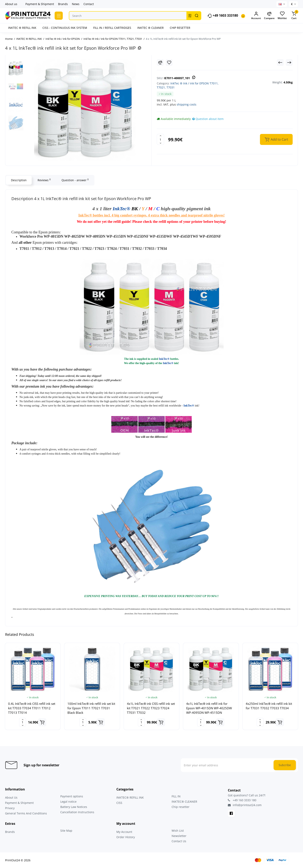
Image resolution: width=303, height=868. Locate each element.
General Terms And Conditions (26, 813)
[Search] (197, 16)
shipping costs (187, 104)
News (76, 4)
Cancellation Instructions (77, 812)
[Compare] (160, 63)
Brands (63, 4)
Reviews (44, 180)
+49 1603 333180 (223, 16)
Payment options (72, 796)
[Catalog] (59, 16)
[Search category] (190, 16)
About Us (11, 797)
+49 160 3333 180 (242, 800)
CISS (119, 803)
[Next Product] (289, 63)
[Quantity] (160, 139)
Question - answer (75, 180)
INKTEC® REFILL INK (130, 797)
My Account (124, 832)
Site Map (66, 831)
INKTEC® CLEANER (184, 802)
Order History (126, 837)
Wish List (178, 831)
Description (19, 180)
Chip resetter (181, 807)
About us (11, 4)
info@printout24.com (245, 805)
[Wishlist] (169, 63)
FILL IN (176, 796)
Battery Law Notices (74, 807)
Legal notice (68, 802)
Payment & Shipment (40, 4)
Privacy (10, 808)
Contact (89, 4)
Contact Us (179, 841)
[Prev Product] (280, 63)
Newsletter (179, 836)
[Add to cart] (42, 722)
